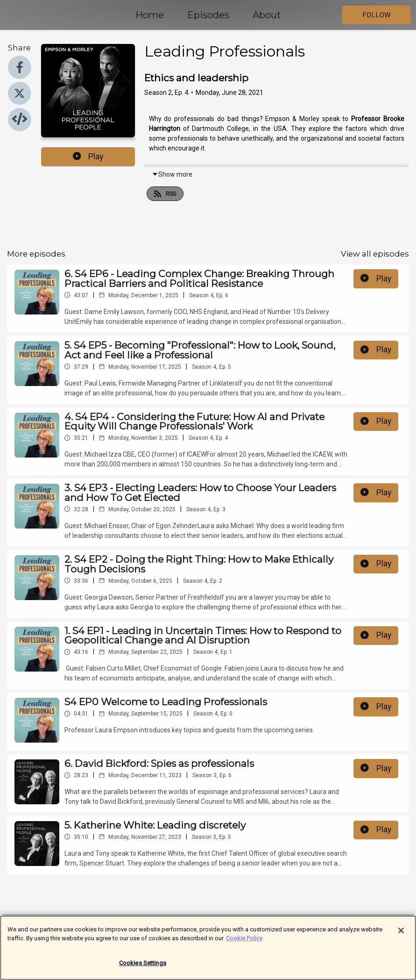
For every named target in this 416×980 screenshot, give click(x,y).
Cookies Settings (143, 968)
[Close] (401, 936)
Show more (172, 174)
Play (88, 157)
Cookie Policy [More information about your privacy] (244, 943)
